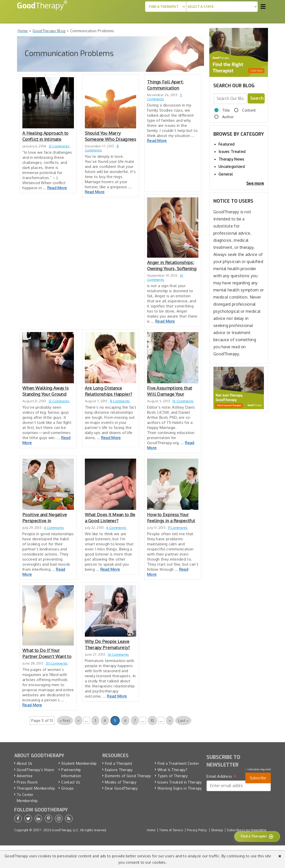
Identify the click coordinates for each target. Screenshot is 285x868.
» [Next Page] (170, 721)
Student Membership (79, 763)
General (226, 174)
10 (152, 721)
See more (255, 183)
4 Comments (54, 528)
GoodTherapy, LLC (65, 830)
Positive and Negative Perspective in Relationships (45, 518)
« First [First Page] (65, 721)
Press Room (27, 782)
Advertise (25, 776)
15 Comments (183, 401)
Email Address (221, 776)
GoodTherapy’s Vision (35, 770)
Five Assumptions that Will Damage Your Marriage (170, 391)
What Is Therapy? (172, 770)
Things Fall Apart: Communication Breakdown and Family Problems (170, 85)
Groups (67, 788)
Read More (57, 188)
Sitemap (217, 830)
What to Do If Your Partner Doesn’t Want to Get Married (47, 654)
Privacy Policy (197, 830)
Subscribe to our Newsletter (247, 830)
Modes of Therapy (121, 782)
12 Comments (59, 146)
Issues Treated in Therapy (180, 782)
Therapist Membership (36, 788)
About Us (25, 763)
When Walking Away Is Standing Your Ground (45, 391)
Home (151, 830)
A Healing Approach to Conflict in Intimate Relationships (45, 136)
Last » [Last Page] (183, 721)
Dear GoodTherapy (121, 788)
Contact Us (71, 782)
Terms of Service (171, 830)
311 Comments (57, 663)
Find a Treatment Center (178, 763)
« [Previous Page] (78, 721)
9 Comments (178, 528)
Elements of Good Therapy (128, 776)
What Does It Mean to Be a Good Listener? (110, 518)
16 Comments (118, 654)
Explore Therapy (119, 770)
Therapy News (231, 159)
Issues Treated (232, 152)
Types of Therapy (173, 776)
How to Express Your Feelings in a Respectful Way (171, 518)
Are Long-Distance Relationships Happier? (109, 391)
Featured (226, 144)
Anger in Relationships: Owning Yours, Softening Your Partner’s (172, 266)
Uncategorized (232, 167)
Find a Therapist (119, 763)
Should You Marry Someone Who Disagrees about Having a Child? (110, 136)
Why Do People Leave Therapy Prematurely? (107, 644)
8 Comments (102, 148)
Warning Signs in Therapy (180, 788)
